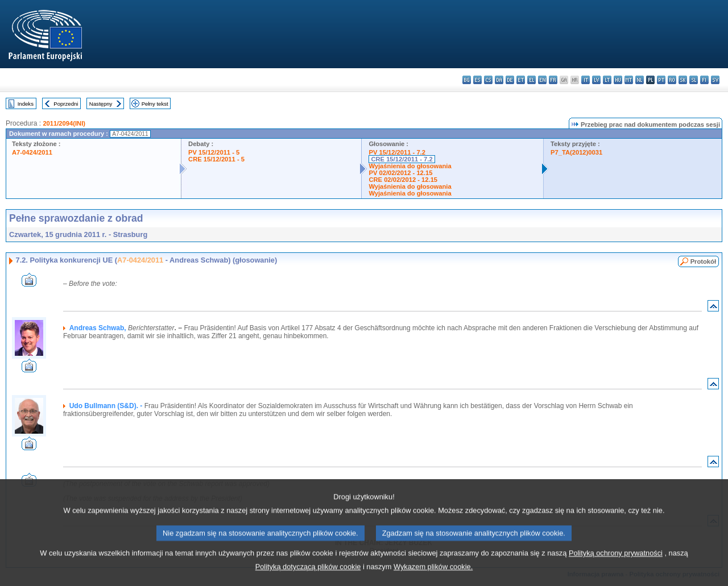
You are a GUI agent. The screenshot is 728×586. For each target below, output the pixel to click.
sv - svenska (715, 80)
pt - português (661, 80)
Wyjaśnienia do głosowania (410, 166)
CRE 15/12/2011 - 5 (216, 159)
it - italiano (586, 80)
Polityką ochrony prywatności (616, 566)
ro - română (672, 80)
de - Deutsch (510, 80)
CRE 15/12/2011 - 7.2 (402, 159)
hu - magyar (618, 80)
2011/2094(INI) (64, 123)
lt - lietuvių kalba (607, 80)
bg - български (467, 80)
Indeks (26, 104)
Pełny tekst (155, 104)
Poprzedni (66, 104)
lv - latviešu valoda (596, 80)
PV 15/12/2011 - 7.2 (397, 152)
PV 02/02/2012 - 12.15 (400, 173)
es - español (477, 80)
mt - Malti (629, 80)
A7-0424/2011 (32, 152)
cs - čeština (488, 80)
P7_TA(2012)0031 (576, 152)
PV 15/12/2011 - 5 (214, 152)
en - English (542, 80)
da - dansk (499, 80)
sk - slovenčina (683, 80)
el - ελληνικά (531, 80)
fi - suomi (704, 80)
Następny (101, 104)
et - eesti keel (521, 80)
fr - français (553, 80)
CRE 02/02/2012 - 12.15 (403, 180)
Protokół (703, 261)
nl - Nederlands (640, 80)
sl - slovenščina (694, 80)
